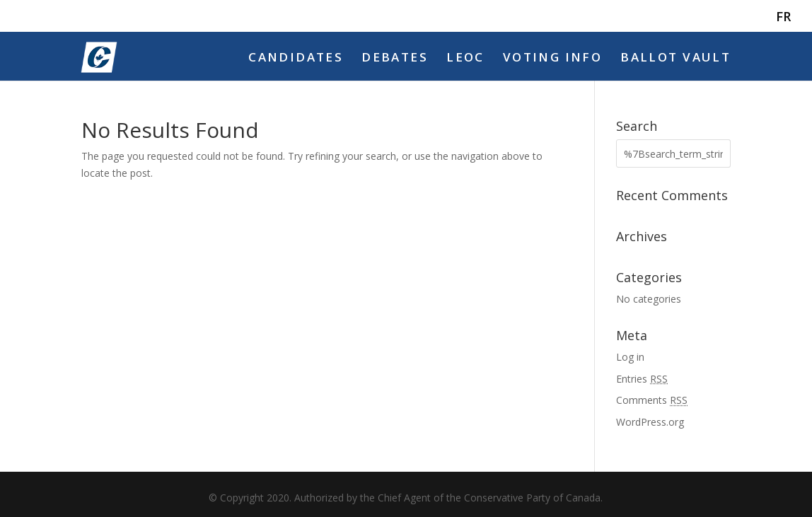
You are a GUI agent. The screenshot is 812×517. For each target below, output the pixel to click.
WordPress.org (650, 422)
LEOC (465, 59)
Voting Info (553, 59)
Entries (642, 379)
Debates (395, 59)
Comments (652, 400)
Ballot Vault (675, 59)
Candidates (296, 59)
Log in (630, 357)
